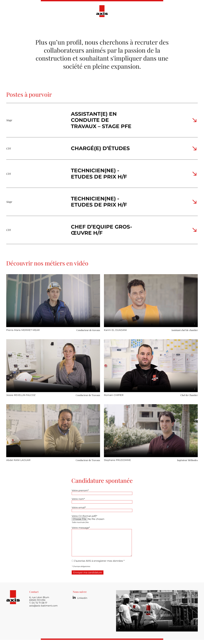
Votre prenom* (80, 490)
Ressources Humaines (132, 25)
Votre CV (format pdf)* (84, 516)
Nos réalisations (89, 25)
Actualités (109, 25)
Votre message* (81, 528)
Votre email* (79, 507)
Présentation (67, 25)
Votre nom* (78, 499)
